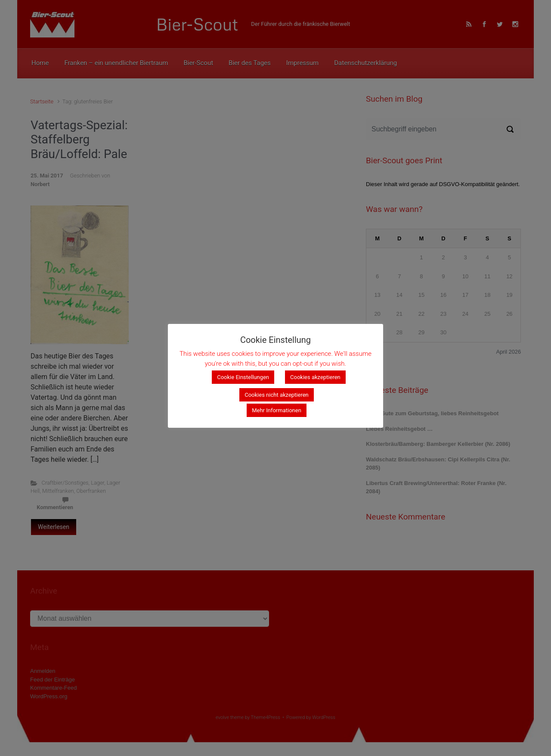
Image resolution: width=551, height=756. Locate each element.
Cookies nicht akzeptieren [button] (277, 395)
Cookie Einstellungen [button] (243, 377)
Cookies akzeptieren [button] (315, 377)
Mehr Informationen (277, 410)
